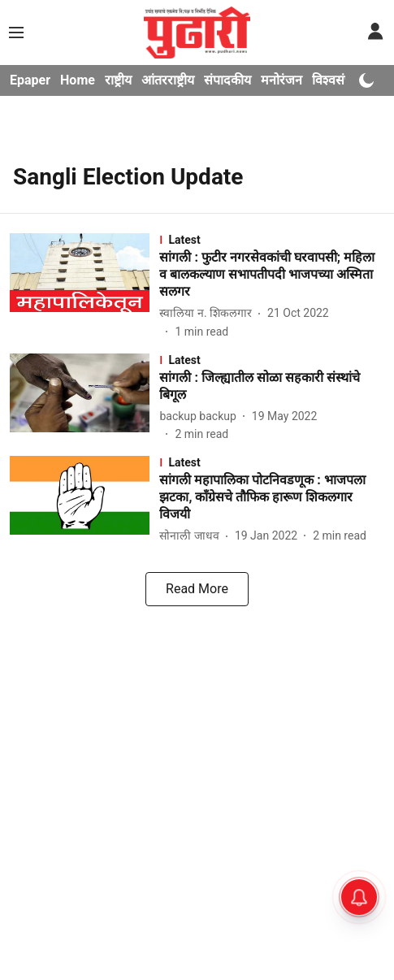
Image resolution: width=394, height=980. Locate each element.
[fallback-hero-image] (84, 286)
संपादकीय (227, 80)
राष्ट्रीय (118, 80)
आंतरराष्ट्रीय (168, 80)
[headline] (272, 275)
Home (78, 80)
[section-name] (272, 240)
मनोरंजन (281, 80)
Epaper (30, 80)
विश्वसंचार (337, 80)
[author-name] (209, 313)
